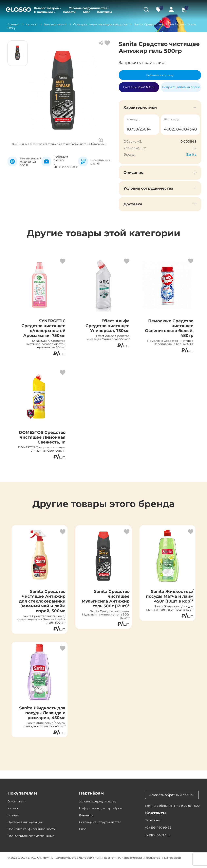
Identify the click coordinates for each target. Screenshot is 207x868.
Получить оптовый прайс (181, 87)
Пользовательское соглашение (31, 840)
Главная (13, 24)
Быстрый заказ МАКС (139, 85)
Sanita (191, 154)
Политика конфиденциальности (32, 833)
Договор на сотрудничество (100, 827)
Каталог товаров (46, 8)
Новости (69, 12)
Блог (86, 12)
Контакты (105, 12)
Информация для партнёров (100, 813)
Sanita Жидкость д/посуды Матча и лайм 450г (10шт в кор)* (170, 599)
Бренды (13, 820)
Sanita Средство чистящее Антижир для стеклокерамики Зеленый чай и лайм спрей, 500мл (42, 604)
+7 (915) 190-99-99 (158, 839)
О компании (43, 12)
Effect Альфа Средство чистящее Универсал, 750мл (107, 326)
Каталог (31, 24)
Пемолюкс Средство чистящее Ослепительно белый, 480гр (169, 328)
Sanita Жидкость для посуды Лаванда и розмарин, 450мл (42, 716)
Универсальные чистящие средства (100, 24)
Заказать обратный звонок (172, 799)
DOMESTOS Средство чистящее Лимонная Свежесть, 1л (42, 439)
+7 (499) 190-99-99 (158, 832)
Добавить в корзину (160, 75)
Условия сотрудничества (88, 8)
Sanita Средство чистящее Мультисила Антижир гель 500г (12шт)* (105, 601)
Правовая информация (25, 827)
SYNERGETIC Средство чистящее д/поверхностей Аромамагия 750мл (43, 328)
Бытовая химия (55, 24)
